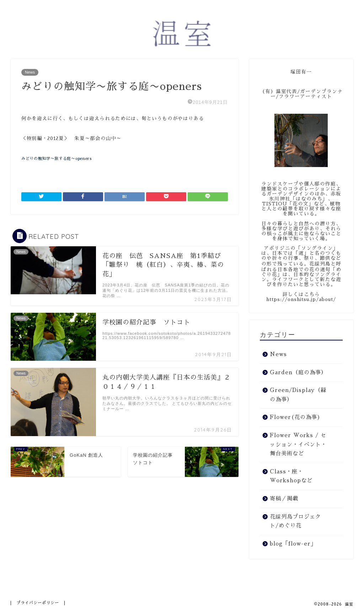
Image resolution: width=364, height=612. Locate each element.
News (30, 73)
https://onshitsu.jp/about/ (301, 299)
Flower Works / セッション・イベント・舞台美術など (298, 444)
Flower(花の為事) (295, 417)
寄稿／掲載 (284, 499)
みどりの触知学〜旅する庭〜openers (57, 159)
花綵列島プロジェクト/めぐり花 (295, 521)
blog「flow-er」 (293, 544)
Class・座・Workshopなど (291, 476)
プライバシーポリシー (38, 603)
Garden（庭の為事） (298, 372)
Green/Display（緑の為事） (298, 395)
